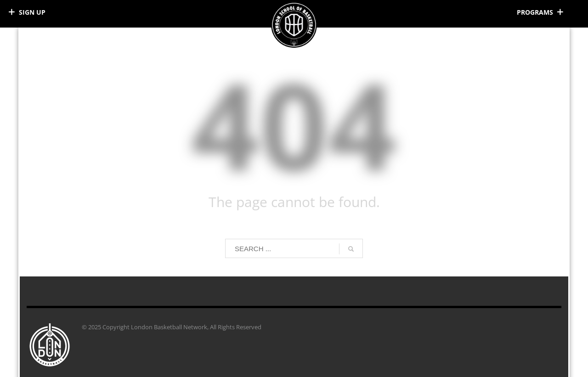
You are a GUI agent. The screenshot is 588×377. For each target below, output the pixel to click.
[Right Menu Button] (542, 12)
